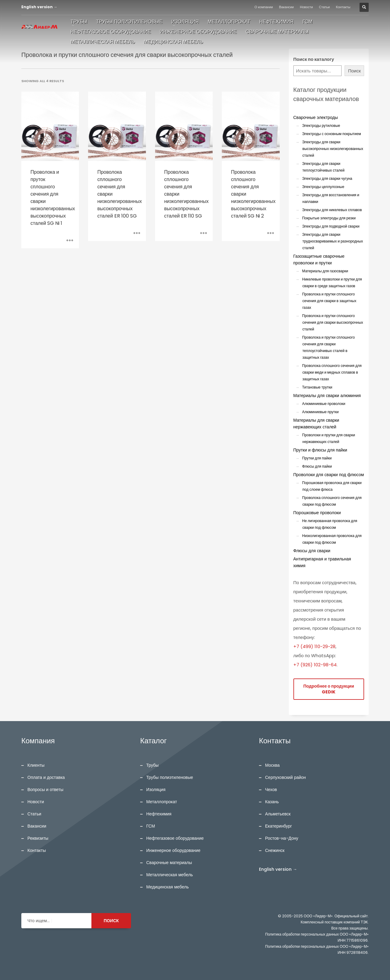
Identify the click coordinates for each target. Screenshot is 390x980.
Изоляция (156, 790)
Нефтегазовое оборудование (175, 838)
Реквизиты (38, 838)
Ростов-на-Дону (282, 838)
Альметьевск (278, 814)
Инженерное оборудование (173, 850)
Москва (272, 765)
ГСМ (151, 826)
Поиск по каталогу (314, 59)
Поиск (354, 71)
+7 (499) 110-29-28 (314, 646)
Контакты (343, 7)
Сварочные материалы (169, 863)
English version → (39, 7)
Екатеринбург (278, 826)
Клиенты (36, 765)
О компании (264, 7)
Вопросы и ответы (45, 790)
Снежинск (275, 850)
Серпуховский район (285, 777)
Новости (306, 7)
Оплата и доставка (46, 777)
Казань (272, 802)
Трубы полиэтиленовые (170, 777)
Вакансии (287, 7)
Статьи (324, 7)
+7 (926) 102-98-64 (315, 665)
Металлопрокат (162, 802)
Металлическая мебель (170, 875)
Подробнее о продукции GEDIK (329, 689)
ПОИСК (111, 921)
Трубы (152, 765)
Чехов (271, 790)
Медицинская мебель (168, 887)
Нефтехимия (159, 814)
